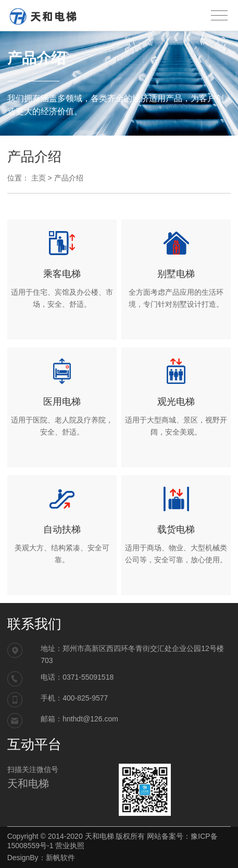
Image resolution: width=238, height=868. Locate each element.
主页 (39, 178)
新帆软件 (60, 858)
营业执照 (70, 846)
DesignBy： (27, 858)
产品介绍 (69, 178)
